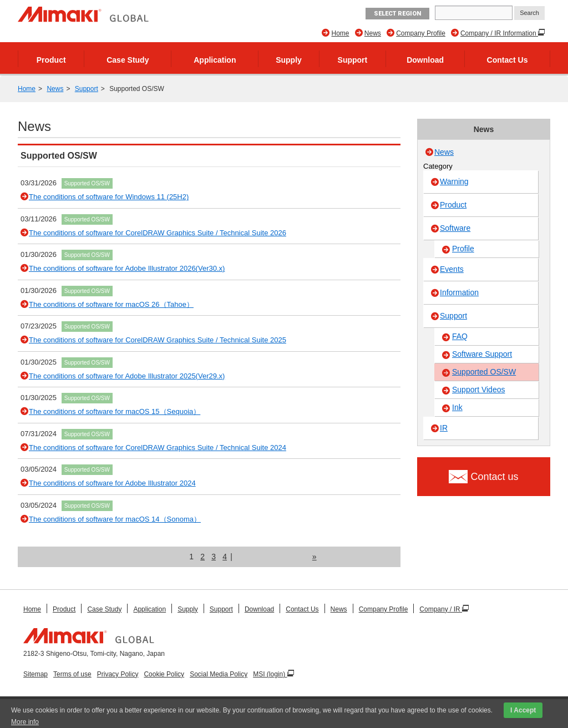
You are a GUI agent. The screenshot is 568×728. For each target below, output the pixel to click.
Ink (457, 407)
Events (452, 269)
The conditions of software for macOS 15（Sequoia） (115, 411)
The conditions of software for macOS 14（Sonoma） (115, 519)
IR (444, 428)
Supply (289, 60)
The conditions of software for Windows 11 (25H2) (109, 197)
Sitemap (35, 674)
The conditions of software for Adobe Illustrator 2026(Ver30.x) (127, 268)
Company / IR (441, 609)
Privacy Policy (118, 674)
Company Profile (421, 33)
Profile (463, 249)
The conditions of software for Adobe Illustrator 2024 (112, 483)
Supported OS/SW (87, 183)
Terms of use (72, 674)
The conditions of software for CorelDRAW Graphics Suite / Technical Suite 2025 (158, 340)
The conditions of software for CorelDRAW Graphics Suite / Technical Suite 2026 (158, 233)
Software (455, 228)
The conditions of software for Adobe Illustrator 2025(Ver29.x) (127, 376)
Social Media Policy (219, 674)
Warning (454, 181)
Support (353, 60)
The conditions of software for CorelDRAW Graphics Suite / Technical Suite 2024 (158, 448)
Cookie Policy (164, 674)
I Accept (523, 710)
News (373, 33)
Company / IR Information (499, 33)
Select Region (397, 14)
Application (215, 60)
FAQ (460, 336)
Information (459, 292)
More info (25, 722)
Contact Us (508, 60)
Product (51, 60)
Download (425, 60)
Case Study (128, 60)
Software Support (482, 354)
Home (340, 33)
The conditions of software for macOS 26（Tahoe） (111, 304)
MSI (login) (270, 674)
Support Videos (478, 390)
